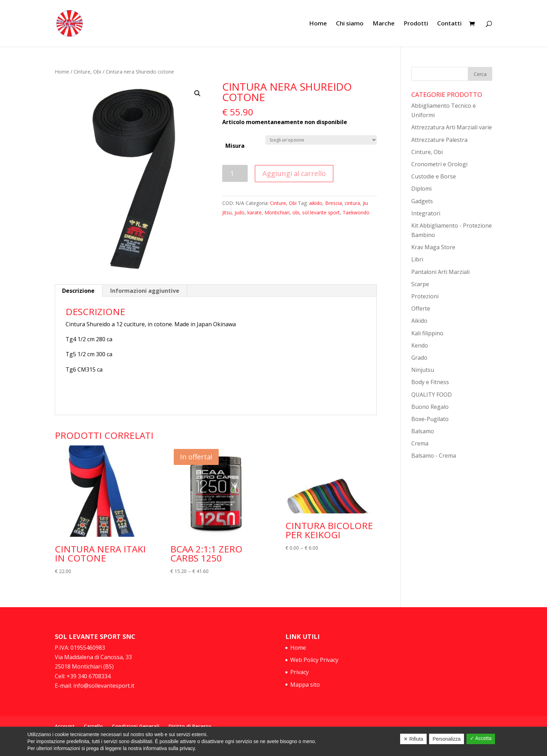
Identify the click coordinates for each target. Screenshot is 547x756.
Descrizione (78, 291)
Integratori (426, 213)
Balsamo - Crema (434, 456)
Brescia (334, 203)
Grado (419, 358)
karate (254, 212)
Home (318, 24)
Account (65, 726)
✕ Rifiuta (413, 739)
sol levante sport (321, 212)
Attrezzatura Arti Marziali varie (452, 127)
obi (296, 212)
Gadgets (422, 201)
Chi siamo (350, 24)
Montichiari (277, 212)
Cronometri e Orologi (439, 164)
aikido (316, 203)
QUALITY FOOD (432, 395)
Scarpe (420, 284)
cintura (352, 203)
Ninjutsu (423, 370)
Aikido (419, 321)
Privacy (299, 672)
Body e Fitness (430, 382)
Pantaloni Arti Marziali (440, 272)
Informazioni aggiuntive (145, 291)
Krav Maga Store (433, 247)
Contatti (449, 24)
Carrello (93, 726)
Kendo (420, 345)
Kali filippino (427, 333)
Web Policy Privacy (314, 660)
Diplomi (421, 189)
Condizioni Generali (136, 726)
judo (239, 212)
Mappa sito (305, 685)
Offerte (421, 308)
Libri (417, 259)
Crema (420, 443)
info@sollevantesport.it (103, 686)
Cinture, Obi (87, 71)
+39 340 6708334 (89, 676)
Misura (235, 146)
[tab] (78, 291)
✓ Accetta (481, 738)
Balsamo (423, 431)
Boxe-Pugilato (430, 419)
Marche (384, 24)
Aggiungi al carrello (294, 173)
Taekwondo (356, 212)
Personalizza (447, 739)
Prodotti (416, 24)
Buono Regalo (430, 407)
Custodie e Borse (434, 176)
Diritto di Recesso (190, 726)
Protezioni (425, 296)
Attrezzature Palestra (439, 140)
